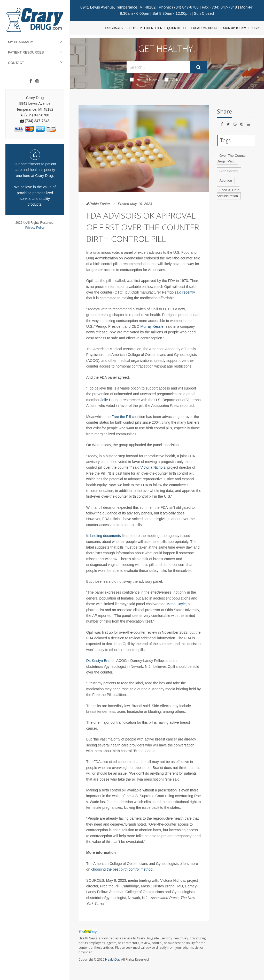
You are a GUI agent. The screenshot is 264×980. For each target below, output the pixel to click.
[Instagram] (37, 81)
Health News (144, 79)
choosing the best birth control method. (122, 869)
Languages (114, 28)
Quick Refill (177, 28)
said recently (185, 292)
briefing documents (105, 536)
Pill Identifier (151, 28)
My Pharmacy (21, 42)
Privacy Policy (35, 228)
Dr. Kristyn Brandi (100, 661)
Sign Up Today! (235, 28)
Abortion (226, 180)
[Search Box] (158, 67)
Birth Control (229, 171)
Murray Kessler (152, 326)
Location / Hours (205, 28)
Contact (16, 63)
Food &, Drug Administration (228, 193)
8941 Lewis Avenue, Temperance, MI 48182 (118, 7)
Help (131, 28)
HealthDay (113, 959)
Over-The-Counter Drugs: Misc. (232, 159)
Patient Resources (26, 52)
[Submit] (199, 67)
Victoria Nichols (153, 467)
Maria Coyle (176, 604)
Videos (174, 79)
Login (255, 28)
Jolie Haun (109, 400)
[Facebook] (31, 81)
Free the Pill (121, 417)
